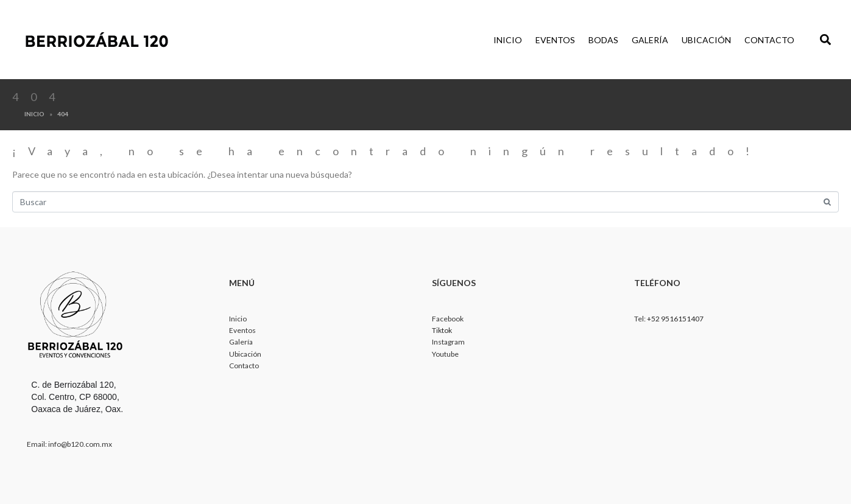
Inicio (508, 40)
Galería (650, 40)
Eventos (555, 40)
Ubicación (706, 40)
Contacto (769, 40)
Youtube (445, 354)
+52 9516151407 (675, 319)
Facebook (448, 319)
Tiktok (442, 330)
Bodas (603, 40)
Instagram (448, 342)
